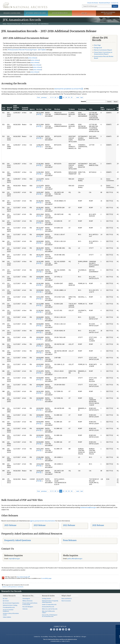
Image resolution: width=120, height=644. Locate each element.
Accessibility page (46, 578)
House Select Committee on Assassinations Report (103, 53)
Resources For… (28, 596)
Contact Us (115, 3)
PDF (38, 114)
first (39, 97)
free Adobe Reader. (23, 577)
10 (55, 97)
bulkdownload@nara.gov (88, 507)
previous (44, 97)
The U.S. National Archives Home (25, 5)
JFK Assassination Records (29, 24)
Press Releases (70, 540)
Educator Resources (60, 13)
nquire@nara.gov (14, 559)
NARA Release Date (16, 108)
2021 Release (98, 525)
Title (91, 109)
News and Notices (67, 598)
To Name (72, 109)
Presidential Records (9, 607)
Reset (116, 102)
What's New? (66, 596)
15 (69, 97)
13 (63, 97)
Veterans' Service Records (36, 13)
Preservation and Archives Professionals (30, 604)
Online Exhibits (7, 617)
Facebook (51, 629)
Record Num (9, 108)
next (78, 97)
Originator (111, 109)
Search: (83, 101)
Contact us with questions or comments (13, 587)
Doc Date (39, 109)
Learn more (103, 641)
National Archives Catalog (10, 605)
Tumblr (60, 629)
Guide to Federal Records (49, 604)
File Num (57, 109)
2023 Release (40, 525)
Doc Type (48, 109)
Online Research (9, 596)
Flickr (69, 629)
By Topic (5, 598)
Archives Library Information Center (11, 614)
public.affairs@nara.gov (75, 559)
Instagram (57, 629)
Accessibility (44, 637)
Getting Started (46, 598)
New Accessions (66, 601)
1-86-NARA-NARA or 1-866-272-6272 (60, 641)
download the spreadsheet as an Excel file (68, 89)
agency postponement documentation (43, 521)
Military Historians (28, 601)
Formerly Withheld (25, 108)
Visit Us (84, 13)
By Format (6, 601)
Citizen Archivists (93, 3)
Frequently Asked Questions (18, 540)
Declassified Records (48, 607)
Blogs (66, 629)
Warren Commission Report (103, 50)
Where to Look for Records (50, 609)
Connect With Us (60, 626)
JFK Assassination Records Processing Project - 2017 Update (27, 50)
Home (4, 24)
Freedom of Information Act (65, 637)
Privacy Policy (53, 637)
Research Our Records (12, 13)
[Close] (118, 627)
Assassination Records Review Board (104, 57)
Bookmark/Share (105, 3)
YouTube (63, 629)
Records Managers (28, 607)
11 (58, 97)
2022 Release (69, 525)
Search (115, 6)
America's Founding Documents (108, 13)
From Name (82, 109)
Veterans (25, 609)
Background (98, 48)
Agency (32, 109)
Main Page (97, 45)
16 (72, 97)
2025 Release (10, 525)
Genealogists (26, 598)
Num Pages (103, 108)
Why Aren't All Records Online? (48, 612)
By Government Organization (11, 603)
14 (66, 97)
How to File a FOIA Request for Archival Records (50, 616)
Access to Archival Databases (8, 610)
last (82, 97)
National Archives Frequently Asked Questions (50, 601)
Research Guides (48, 596)
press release (32, 58)
